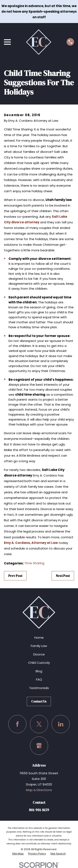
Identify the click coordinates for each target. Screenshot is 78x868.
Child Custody (39, 663)
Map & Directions (39, 790)
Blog (39, 671)
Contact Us (39, 701)
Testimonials (39, 688)
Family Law (39, 646)
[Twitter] (39, 724)
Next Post (63, 576)
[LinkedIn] (61, 724)
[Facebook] (17, 724)
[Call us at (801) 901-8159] (70, 42)
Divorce (39, 654)
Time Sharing (34, 563)
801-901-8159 (39, 810)
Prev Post (15, 576)
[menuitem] (18, 854)
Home (39, 638)
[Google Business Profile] (39, 746)
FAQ (39, 679)
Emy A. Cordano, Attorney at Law (31, 543)
